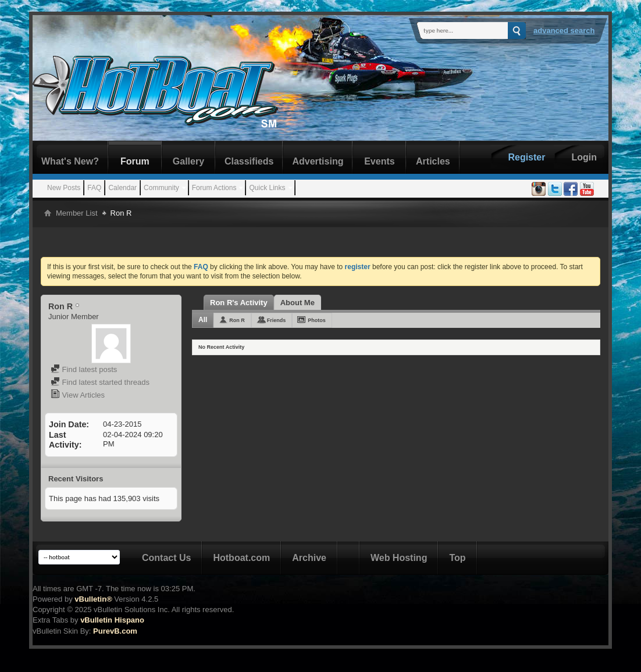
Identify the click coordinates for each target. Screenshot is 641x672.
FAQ (94, 188)
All (203, 320)
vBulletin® (93, 599)
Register (526, 157)
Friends (277, 320)
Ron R (237, 320)
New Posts (64, 188)
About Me (298, 303)
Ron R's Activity (239, 303)
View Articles (78, 395)
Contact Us (166, 558)
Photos (317, 320)
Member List (77, 213)
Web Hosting (399, 558)
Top (457, 558)
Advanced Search (564, 31)
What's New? (70, 161)
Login (584, 157)
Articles (433, 161)
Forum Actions (214, 188)
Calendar (122, 188)
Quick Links (267, 188)
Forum (135, 161)
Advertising (318, 161)
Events (379, 161)
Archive (309, 558)
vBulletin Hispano (112, 620)
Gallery (188, 161)
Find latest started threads (100, 382)
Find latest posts (84, 369)
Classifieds (249, 161)
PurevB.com (115, 631)
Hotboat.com (241, 558)
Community (161, 188)
